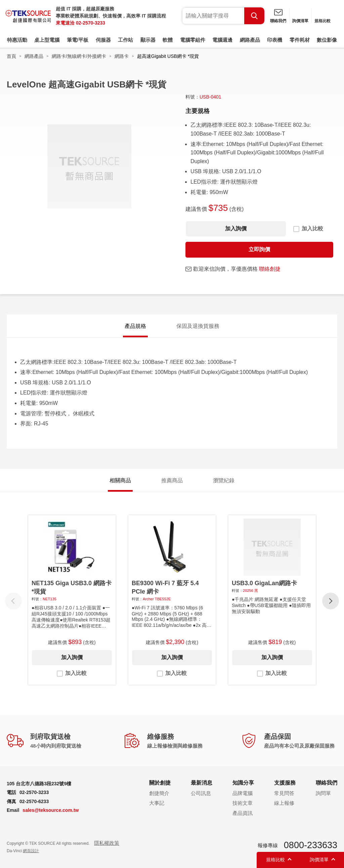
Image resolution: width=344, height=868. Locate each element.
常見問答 (284, 793)
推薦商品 (172, 480)
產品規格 (135, 326)
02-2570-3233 (91, 23)
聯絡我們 (278, 21)
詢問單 (323, 793)
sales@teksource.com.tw (51, 810)
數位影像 (327, 40)
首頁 (11, 56)
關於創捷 (160, 783)
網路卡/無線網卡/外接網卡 (79, 56)
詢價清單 (300, 21)
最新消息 (202, 783)
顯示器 (148, 40)
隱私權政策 (107, 843)
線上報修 (284, 803)
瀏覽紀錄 (224, 480)
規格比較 (322, 21)
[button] (331, 601)
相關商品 (120, 480)
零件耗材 (300, 40)
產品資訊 (243, 813)
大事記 (157, 803)
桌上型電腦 (47, 40)
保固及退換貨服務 (198, 326)
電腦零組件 (193, 40)
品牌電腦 (243, 793)
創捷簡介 (159, 793)
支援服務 (285, 783)
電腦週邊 (222, 40)
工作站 (125, 40)
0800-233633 (311, 845)
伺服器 (103, 40)
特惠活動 (17, 40)
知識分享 (243, 783)
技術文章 (243, 803)
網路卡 (122, 56)
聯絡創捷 (270, 269)
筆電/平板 (78, 40)
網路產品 (250, 40)
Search (254, 16)
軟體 (168, 40)
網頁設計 (31, 851)
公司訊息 (201, 793)
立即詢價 (259, 249)
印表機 (275, 40)
